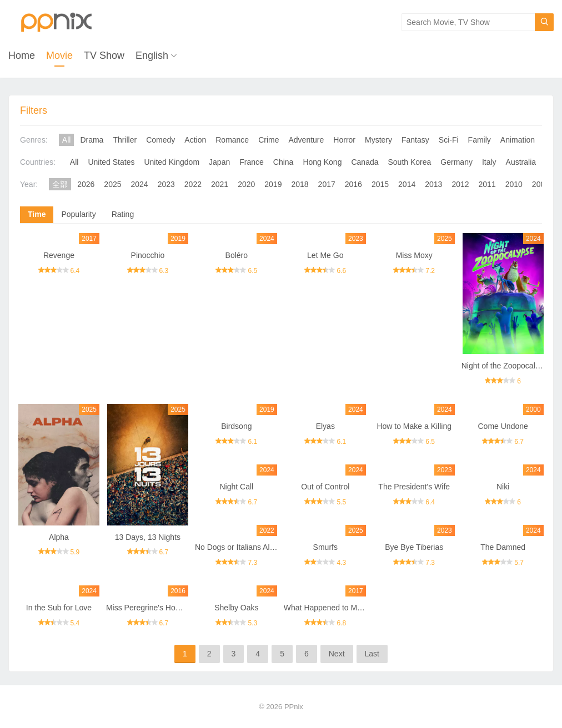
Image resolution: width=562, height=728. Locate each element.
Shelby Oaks (236, 608)
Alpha (59, 537)
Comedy (160, 140)
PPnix (294, 707)
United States (111, 162)
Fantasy (415, 140)
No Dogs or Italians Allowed (242, 547)
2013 (433, 184)
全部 (60, 184)
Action (195, 140)
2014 (407, 184)
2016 (353, 184)
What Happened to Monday (331, 608)
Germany (456, 162)
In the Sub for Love (59, 608)
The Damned (503, 547)
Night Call (236, 487)
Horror (344, 140)
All (67, 140)
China (283, 162)
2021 (220, 184)
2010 (514, 184)
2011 (487, 184)
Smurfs (325, 547)
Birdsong (236, 426)
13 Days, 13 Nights (148, 537)
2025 (112, 184)
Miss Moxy (414, 255)
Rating (123, 214)
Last (372, 654)
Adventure (307, 140)
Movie (59, 55)
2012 (460, 184)
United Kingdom (172, 162)
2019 (273, 184)
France (252, 162)
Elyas (325, 426)
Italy (489, 162)
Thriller (125, 140)
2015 (380, 184)
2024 (140, 184)
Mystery (378, 140)
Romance (232, 140)
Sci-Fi (449, 140)
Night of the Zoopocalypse (507, 366)
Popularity (78, 214)
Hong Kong (322, 162)
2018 (300, 184)
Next (337, 654)
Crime (269, 140)
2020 (246, 184)
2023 (166, 184)
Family (480, 140)
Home (22, 55)
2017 (327, 184)
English (152, 55)
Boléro (237, 255)
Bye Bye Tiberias (414, 547)
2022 (193, 184)
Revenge (59, 255)
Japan (219, 162)
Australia (521, 162)
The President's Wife (414, 487)
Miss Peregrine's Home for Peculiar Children (182, 608)
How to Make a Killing (414, 426)
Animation (518, 140)
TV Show (104, 55)
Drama (92, 140)
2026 (86, 184)
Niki (503, 487)
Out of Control (325, 487)
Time (37, 214)
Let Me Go (325, 255)
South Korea (410, 162)
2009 (541, 184)
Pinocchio (148, 255)
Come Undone (503, 426)
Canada (365, 162)
